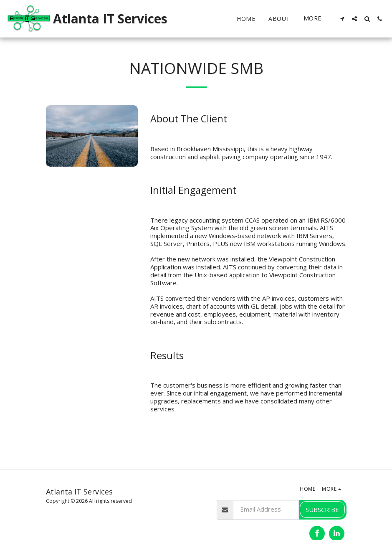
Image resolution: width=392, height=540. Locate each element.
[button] (342, 19)
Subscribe (322, 510)
